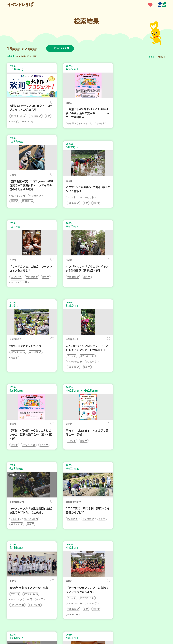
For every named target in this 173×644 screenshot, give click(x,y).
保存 (51, 102)
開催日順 (162, 57)
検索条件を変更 (62, 48)
